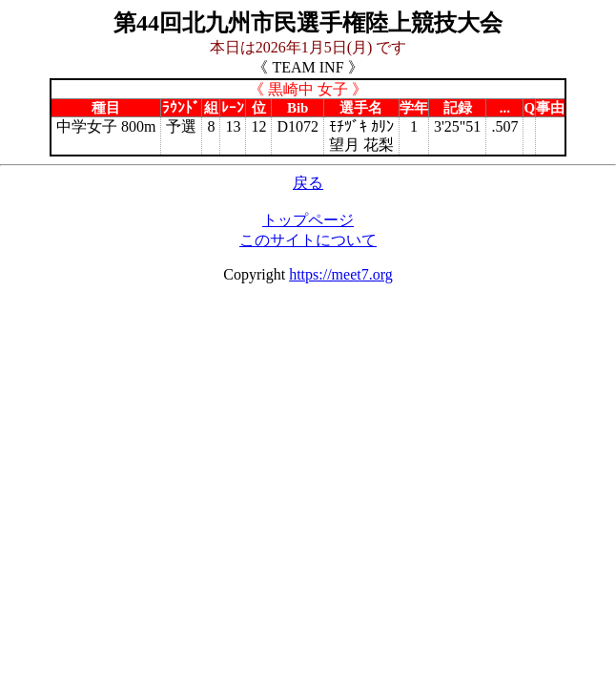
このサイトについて (308, 240)
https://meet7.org (341, 274)
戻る (308, 183)
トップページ (308, 220)
